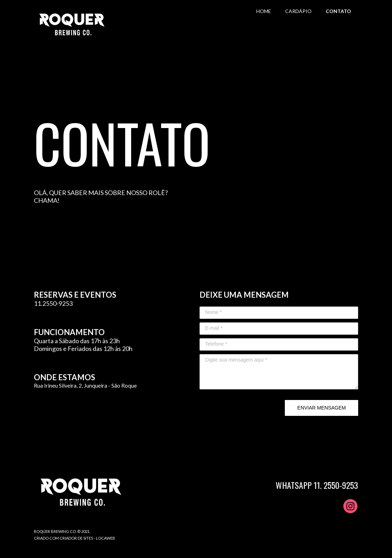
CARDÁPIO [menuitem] (298, 11)
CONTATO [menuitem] (338, 11)
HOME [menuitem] (264, 11)
